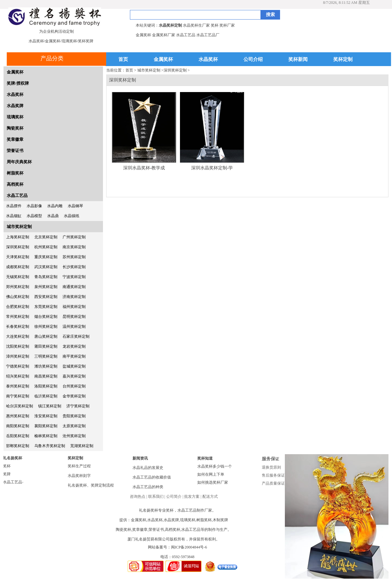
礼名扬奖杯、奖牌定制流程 (91, 485)
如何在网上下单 (211, 474)
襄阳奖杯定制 (46, 426)
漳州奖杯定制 (18, 356)
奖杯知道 (205, 458)
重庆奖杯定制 (46, 257)
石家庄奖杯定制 (76, 336)
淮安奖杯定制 (46, 416)
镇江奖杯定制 (50, 406)
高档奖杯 (15, 184)
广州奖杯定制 (74, 237)
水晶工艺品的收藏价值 (152, 477)
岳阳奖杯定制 (18, 436)
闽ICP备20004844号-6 (189, 547)
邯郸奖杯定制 (18, 446)
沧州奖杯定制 (74, 436)
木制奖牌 (220, 520)
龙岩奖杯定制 (74, 346)
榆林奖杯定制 (46, 436)
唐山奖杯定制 (46, 336)
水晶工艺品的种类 (148, 487)
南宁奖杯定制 (18, 396)
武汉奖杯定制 (46, 267)
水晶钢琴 (75, 206)
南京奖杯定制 (74, 247)
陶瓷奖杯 (15, 128)
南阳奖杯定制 (18, 426)
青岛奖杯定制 (46, 277)
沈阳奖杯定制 (18, 346)
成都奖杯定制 (18, 267)
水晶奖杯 (208, 59)
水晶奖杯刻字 (79, 476)
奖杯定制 (343, 59)
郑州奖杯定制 (18, 287)
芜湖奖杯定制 (82, 446)
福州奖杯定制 (74, 307)
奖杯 (7, 466)
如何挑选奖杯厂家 (213, 482)
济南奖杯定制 (74, 297)
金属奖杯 (163, 59)
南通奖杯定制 (74, 287)
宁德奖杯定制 (18, 366)
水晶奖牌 (15, 106)
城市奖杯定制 (19, 227)
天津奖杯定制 (18, 257)
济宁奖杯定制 (78, 406)
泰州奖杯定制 (18, 386)
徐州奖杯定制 (46, 327)
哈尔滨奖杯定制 (20, 406)
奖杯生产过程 (79, 466)
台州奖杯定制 (74, 386)
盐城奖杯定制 (74, 366)
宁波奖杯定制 (74, 277)
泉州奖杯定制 (46, 287)
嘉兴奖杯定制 (74, 376)
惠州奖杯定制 (18, 416)
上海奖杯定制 (18, 237)
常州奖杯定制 (18, 317)
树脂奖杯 (15, 173)
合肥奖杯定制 (18, 307)
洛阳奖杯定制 (46, 386)
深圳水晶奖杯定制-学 (212, 168)
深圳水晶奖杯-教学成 (144, 168)
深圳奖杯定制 (18, 247)
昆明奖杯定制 (74, 317)
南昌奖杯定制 (46, 376)
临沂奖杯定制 (46, 396)
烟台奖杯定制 (46, 317)
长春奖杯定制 (18, 327)
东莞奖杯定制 (46, 307)
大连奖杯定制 (18, 336)
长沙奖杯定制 (74, 267)
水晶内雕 (55, 206)
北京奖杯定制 (46, 237)
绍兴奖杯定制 (18, 376)
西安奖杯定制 (46, 297)
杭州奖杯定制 (46, 247)
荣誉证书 (15, 151)
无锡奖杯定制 (18, 277)
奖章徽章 (15, 139)
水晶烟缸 (14, 216)
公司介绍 (253, 59)
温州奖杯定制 (74, 327)
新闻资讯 (140, 458)
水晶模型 (34, 216)
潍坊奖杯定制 (46, 366)
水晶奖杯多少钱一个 (215, 466)
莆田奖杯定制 (46, 346)
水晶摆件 (14, 206)
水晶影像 (34, 206)
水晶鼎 (53, 216)
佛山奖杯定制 (18, 297)
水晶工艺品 (17, 195)
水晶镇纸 (72, 216)
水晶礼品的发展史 (148, 468)
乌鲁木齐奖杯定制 (50, 446)
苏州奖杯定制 (74, 257)
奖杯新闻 (298, 59)
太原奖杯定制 (74, 426)
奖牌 (7, 474)
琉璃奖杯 (15, 117)
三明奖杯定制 (46, 356)
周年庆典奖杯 (19, 162)
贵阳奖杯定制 (74, 416)
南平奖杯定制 (74, 356)
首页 (123, 59)
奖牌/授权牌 (18, 83)
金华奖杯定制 (74, 396)
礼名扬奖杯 (13, 458)
